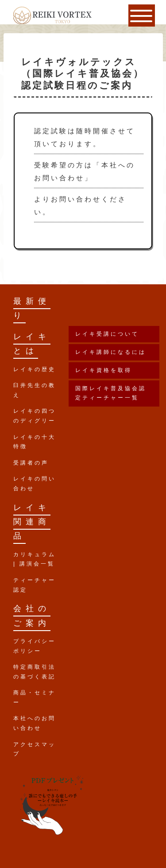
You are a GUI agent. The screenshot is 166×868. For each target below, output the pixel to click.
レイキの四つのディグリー (35, 416)
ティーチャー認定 (35, 585)
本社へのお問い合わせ (35, 723)
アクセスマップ (35, 749)
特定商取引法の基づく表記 (35, 672)
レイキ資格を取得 (104, 370)
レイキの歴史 (35, 369)
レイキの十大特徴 (35, 442)
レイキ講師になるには (111, 352)
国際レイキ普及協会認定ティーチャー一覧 (111, 393)
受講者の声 (31, 463)
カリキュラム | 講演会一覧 (35, 559)
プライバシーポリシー (35, 646)
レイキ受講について (107, 334)
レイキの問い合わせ (35, 484)
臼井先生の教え (35, 390)
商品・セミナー (35, 697)
